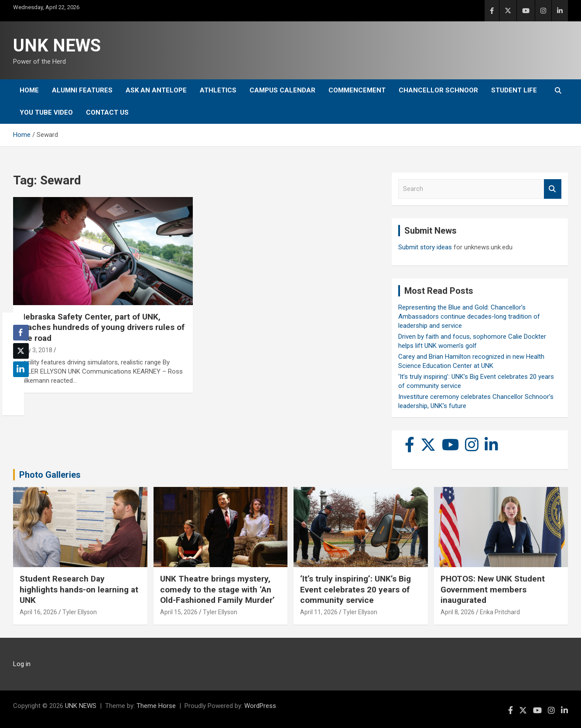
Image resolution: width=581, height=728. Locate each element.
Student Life (514, 90)
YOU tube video (46, 112)
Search (553, 189)
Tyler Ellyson (80, 612)
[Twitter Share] (21, 351)
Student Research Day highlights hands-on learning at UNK (79, 589)
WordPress (260, 706)
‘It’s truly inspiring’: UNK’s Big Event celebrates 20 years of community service (355, 589)
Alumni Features (82, 90)
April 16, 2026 (38, 612)
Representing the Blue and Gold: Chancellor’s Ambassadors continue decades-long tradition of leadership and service (469, 316)
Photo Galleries (50, 475)
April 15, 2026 (179, 612)
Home (29, 90)
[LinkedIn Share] (21, 369)
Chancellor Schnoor (438, 90)
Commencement (357, 90)
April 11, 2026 (319, 612)
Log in (22, 664)
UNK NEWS (57, 46)
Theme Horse (156, 706)
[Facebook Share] (21, 333)
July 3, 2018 (36, 350)
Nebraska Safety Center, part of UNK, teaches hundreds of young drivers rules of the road (102, 327)
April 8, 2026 (458, 612)
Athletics (218, 90)
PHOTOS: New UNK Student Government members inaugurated (493, 589)
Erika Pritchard (500, 612)
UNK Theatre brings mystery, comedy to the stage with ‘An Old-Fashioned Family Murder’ (217, 589)
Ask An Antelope (156, 90)
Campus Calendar (282, 90)
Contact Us (107, 112)
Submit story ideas (425, 247)
